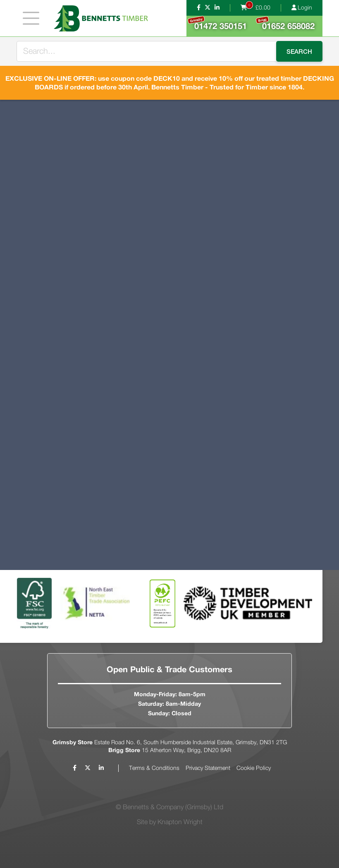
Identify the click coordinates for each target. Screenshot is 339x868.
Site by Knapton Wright (170, 822)
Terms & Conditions (154, 768)
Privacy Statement (208, 768)
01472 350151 (217, 23)
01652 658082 (285, 24)
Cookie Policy (254, 768)
